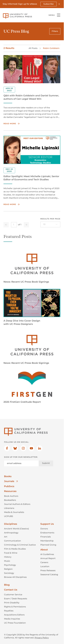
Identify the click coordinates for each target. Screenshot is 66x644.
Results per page (50, 219)
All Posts (33, 48)
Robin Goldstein (51, 48)
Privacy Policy (42, 638)
